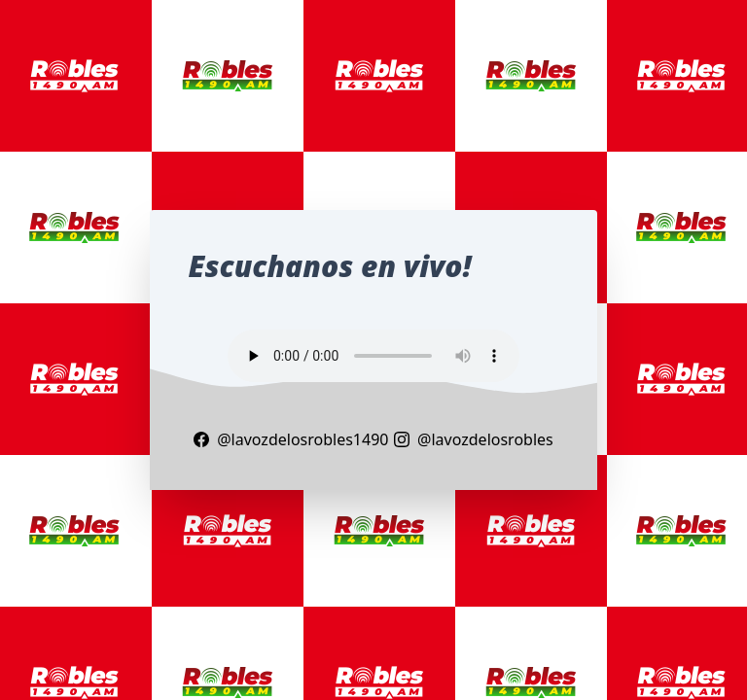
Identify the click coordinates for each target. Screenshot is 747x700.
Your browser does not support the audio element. (373, 356)
